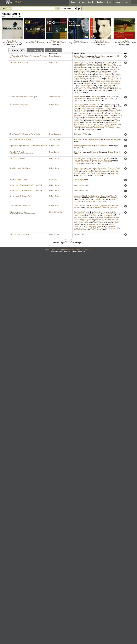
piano (83, 58)
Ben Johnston (79, 68)
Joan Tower (112, 78)
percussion (98, 85)
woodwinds (78, 119)
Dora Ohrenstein (88, 115)
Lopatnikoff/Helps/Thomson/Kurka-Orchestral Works (124, 44)
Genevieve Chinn (94, 139)
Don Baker (106, 221)
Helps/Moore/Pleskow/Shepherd (21, 139)
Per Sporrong (101, 170)
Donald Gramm (100, 56)
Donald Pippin (86, 64)
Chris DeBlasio (90, 129)
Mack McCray (110, 214)
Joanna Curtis (94, 198)
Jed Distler (95, 98)
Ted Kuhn (88, 83)
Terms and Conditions (84, 250)
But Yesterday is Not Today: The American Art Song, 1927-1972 (13, 45)
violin (113, 75)
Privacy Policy (69, 250)
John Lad (100, 83)
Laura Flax (97, 78)
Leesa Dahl (93, 216)
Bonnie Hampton (80, 230)
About (118, 2)
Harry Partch (78, 62)
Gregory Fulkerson (89, 119)
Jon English (98, 121)
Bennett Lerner (79, 152)
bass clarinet (89, 121)
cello (97, 73)
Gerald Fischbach (104, 75)
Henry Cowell (35, 41)
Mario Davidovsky (56, 212)
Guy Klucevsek (89, 62)
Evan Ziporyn (108, 85)
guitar (104, 230)
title (11, 53)
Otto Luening (111, 68)
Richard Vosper (110, 124)
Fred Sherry (90, 73)
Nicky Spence (95, 214)
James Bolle (78, 206)
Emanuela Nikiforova (81, 212)
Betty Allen (93, 69)
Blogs (109, 2)
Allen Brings (78, 139)
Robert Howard (99, 212)
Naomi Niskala (79, 185)
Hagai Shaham (104, 172)
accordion (99, 62)
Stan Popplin (107, 216)
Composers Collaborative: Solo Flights (57, 44)
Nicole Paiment (88, 221)
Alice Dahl (108, 126)
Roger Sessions (13, 41)
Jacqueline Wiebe (98, 124)
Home (73, 2)
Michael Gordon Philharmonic (99, 82)
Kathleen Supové (94, 100)
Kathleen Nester (96, 112)
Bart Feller (82, 112)
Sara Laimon (109, 98)
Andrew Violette (57, 41)
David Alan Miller (101, 146)
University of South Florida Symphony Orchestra (91, 196)
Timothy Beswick (86, 128)
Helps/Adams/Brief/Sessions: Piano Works (101, 44)
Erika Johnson (113, 219)
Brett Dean (87, 170)
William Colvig (85, 124)
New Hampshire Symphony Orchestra (103, 208)
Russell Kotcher (97, 219)
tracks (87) (53, 51)
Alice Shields (108, 62)
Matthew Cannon (112, 226)
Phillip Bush (78, 100)
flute (118, 68)
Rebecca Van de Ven (96, 224)
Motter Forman (107, 119)
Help (127, 2)
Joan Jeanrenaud (88, 108)
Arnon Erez (115, 173)
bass (114, 216)
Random (100, 2)
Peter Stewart (94, 105)
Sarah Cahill (110, 97)
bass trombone (109, 121)
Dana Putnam (79, 216)
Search (91, 2)
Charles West (79, 121)
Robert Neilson (98, 128)
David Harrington (92, 107)
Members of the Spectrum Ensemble (102, 168)
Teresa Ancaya (100, 199)
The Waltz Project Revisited (19, 234)
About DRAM (50, 250)
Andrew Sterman (113, 117)
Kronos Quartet (79, 107)
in (58, 9)
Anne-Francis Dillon (81, 223)
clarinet (104, 78)
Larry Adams (106, 115)
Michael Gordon (114, 83)
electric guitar (78, 83)
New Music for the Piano (18, 180)
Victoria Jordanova (87, 87)
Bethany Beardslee (81, 56)
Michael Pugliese (87, 85)
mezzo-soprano (103, 69)
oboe (106, 224)
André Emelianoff (80, 80)
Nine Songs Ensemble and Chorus (90, 89)
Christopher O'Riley (81, 134)
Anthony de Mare (105, 108)
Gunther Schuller (80, 162)
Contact (59, 250)
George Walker (101, 71)
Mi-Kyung (96, 175)
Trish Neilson (99, 126)
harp (75, 89)
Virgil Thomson (115, 69)
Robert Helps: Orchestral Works (21, 196)
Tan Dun (106, 89)
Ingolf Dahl (53, 180)
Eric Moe (77, 234)
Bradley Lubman (97, 114)
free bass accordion (81, 82)
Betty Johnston (88, 66)
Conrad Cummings (92, 117)
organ (93, 71)
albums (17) (18, 51)
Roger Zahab (54, 152)
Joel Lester (84, 78)
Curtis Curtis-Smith (80, 75)
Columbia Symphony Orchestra (85, 158)
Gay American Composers (79, 43)
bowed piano (93, 75)
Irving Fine (97, 68)
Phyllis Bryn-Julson (81, 110)
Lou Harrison (109, 128)
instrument (77, 66)
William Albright (84, 71)
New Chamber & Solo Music (20, 168)
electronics (84, 92)
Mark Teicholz (96, 230)
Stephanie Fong (95, 226)
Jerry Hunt (92, 122)
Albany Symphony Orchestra (84, 146)
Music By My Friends (17, 152)
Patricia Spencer (97, 80)
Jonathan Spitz (112, 112)
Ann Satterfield (112, 198)
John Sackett (98, 223)
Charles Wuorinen (106, 73)
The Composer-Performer (35, 43)
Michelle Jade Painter (94, 201)
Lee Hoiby (110, 105)
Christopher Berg (96, 152)
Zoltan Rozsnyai (103, 158)
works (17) (36, 51)
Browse (82, 2)
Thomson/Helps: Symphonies (20, 206)
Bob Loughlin (115, 82)
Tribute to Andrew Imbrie (18, 212)
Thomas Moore (55, 139)
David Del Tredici (80, 98)
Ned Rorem (94, 76)
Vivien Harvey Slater (113, 139)
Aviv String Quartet (91, 172)
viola (106, 83)
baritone (110, 56)
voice (115, 62)
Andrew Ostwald (87, 126)
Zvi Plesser (102, 173)
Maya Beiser (83, 175)
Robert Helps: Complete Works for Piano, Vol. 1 (27, 185)
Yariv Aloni (89, 173)
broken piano (99, 87)
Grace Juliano (85, 199)
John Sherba (108, 107)
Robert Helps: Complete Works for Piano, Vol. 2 (27, 191)
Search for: (6, 9)
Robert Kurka (124, 41)
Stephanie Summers (81, 217)
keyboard (77, 85)
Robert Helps (79, 41)
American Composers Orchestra (85, 160)
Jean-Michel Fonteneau (107, 228)
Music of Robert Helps (17, 158)
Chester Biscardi (114, 152)
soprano (91, 56)
